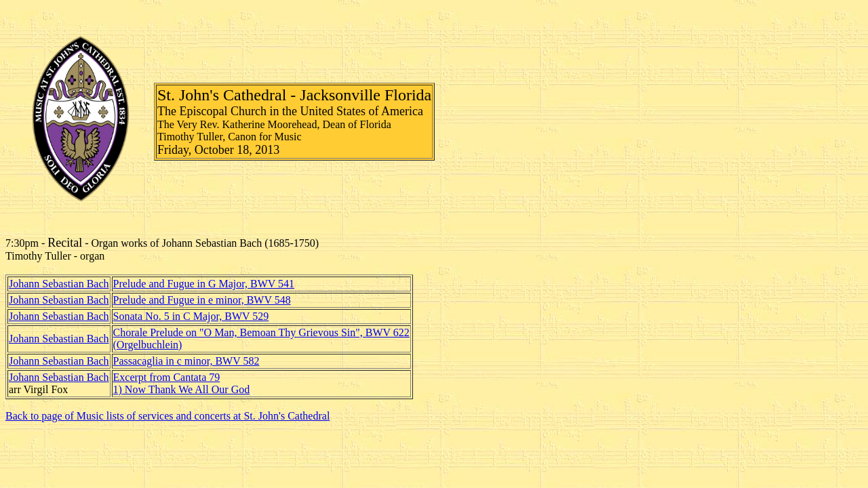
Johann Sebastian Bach (59, 284)
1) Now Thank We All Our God (182, 389)
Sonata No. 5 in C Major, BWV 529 (191, 316)
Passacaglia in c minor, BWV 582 (186, 361)
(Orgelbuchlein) (148, 345)
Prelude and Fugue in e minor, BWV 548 (202, 300)
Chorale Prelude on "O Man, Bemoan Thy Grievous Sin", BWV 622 (261, 332)
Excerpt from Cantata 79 (167, 377)
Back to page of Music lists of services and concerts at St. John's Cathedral (167, 416)
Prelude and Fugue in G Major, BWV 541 (204, 284)
